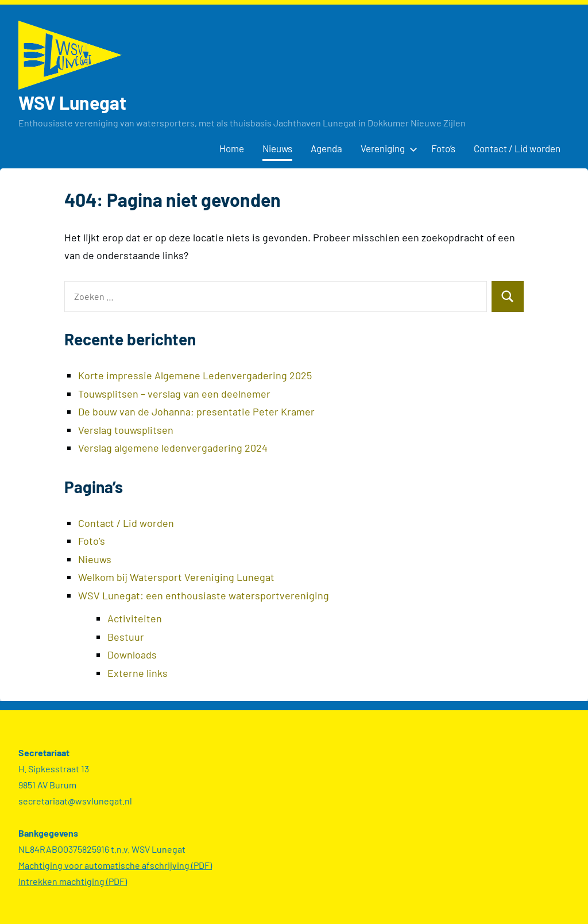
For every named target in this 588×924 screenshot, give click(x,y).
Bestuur (126, 637)
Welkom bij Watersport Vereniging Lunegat (176, 577)
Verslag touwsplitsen (126, 430)
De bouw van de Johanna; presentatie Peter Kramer (196, 411)
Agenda (326, 148)
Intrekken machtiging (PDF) (73, 881)
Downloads (132, 654)
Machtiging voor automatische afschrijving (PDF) (115, 865)
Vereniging (387, 148)
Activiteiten (135, 618)
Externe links (138, 673)
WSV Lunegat (72, 102)
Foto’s (443, 148)
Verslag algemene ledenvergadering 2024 (173, 448)
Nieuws (277, 148)
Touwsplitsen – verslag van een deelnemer (174, 394)
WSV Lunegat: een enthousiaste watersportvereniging (204, 595)
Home (232, 148)
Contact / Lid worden (517, 148)
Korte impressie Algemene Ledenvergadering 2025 (195, 375)
